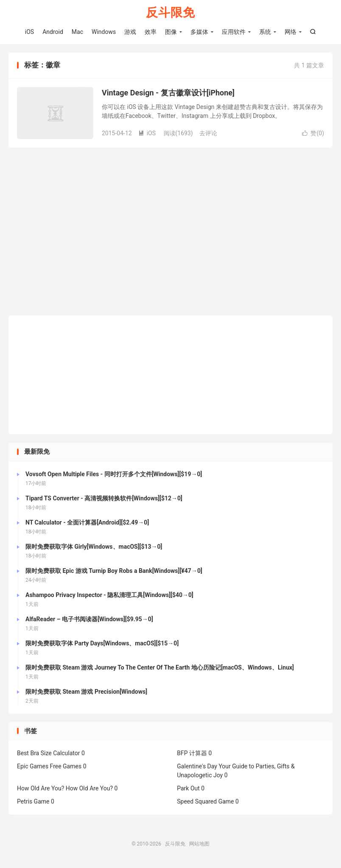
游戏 (130, 32)
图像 (171, 32)
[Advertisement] (170, 375)
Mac (77, 32)
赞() (313, 133)
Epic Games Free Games (49, 766)
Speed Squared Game (205, 801)
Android (53, 32)
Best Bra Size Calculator (49, 753)
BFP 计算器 (192, 753)
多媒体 (199, 32)
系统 (265, 32)
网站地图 (199, 844)
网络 (291, 32)
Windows (104, 32)
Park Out (188, 788)
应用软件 (234, 32)
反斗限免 (170, 13)
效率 (151, 32)
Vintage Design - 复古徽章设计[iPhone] (168, 93)
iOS (29, 32)
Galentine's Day (197, 766)
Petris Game (33, 801)
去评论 (208, 133)
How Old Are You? (41, 788)
